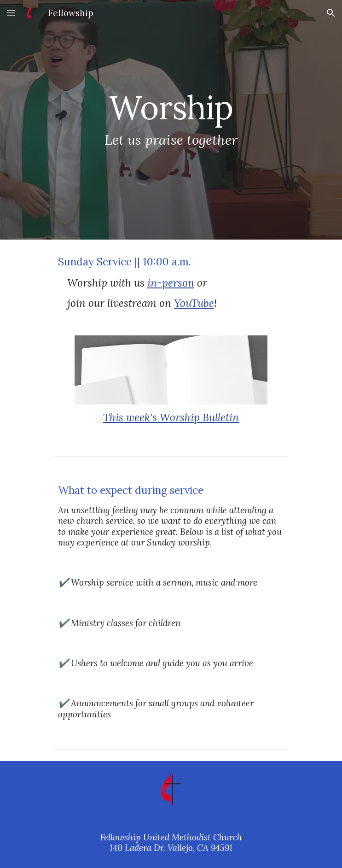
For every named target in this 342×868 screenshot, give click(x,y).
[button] (11, 13)
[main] (171, 120)
